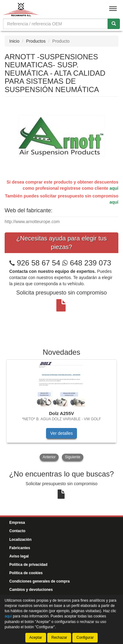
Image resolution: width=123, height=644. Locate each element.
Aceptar (36, 638)
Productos (36, 41)
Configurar (85, 638)
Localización (20, 540)
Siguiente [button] (73, 457)
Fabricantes (20, 548)
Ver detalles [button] (61, 433)
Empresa (17, 523)
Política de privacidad (28, 565)
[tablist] (61, 411)
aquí (114, 188)
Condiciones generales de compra (39, 581)
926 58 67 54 (39, 263)
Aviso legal (19, 556)
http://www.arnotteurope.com (32, 222)
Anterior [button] (49, 457)
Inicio (14, 41)
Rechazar (59, 638)
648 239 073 (87, 263)
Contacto (17, 531)
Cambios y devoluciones (31, 590)
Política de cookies (26, 573)
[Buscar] (114, 24)
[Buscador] (55, 24)
